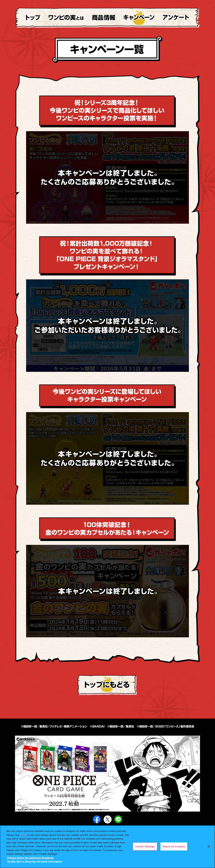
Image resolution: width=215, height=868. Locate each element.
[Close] (209, 846)
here (24, 835)
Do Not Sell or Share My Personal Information (35, 861)
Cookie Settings (145, 846)
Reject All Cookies (174, 846)
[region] (107, 847)
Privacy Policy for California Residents (30, 858)
